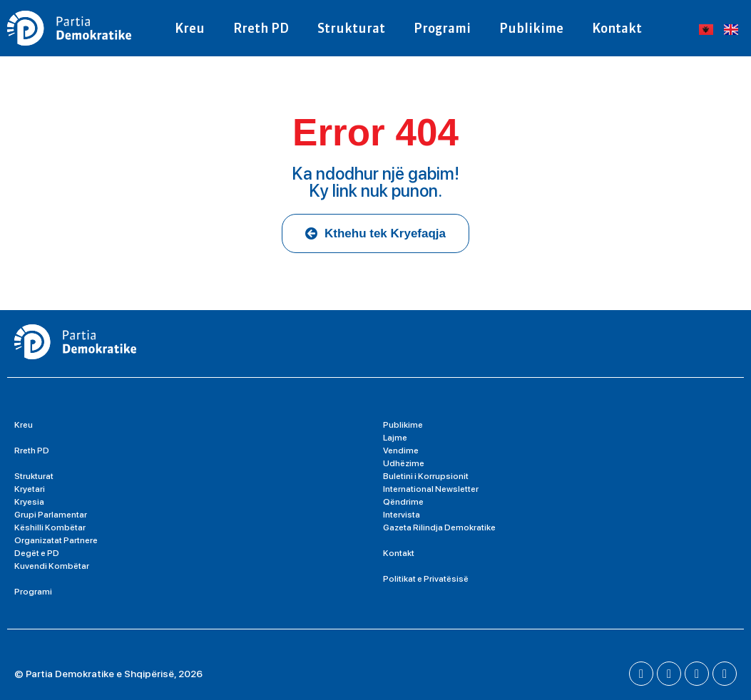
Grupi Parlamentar (51, 515)
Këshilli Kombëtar (50, 527)
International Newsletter (431, 489)
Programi (442, 28)
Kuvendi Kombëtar (52, 566)
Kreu (190, 28)
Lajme (395, 438)
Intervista (402, 515)
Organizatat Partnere (56, 540)
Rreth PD (261, 28)
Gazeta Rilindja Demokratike (439, 527)
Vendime (401, 451)
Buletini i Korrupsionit (426, 476)
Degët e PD (37, 553)
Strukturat (351, 28)
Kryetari (30, 489)
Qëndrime (403, 502)
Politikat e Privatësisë (426, 579)
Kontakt (617, 28)
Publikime (531, 28)
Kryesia (29, 502)
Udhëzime (404, 463)
